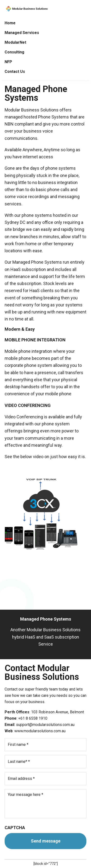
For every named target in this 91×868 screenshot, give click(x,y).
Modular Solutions (26, 9)
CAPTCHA (15, 828)
